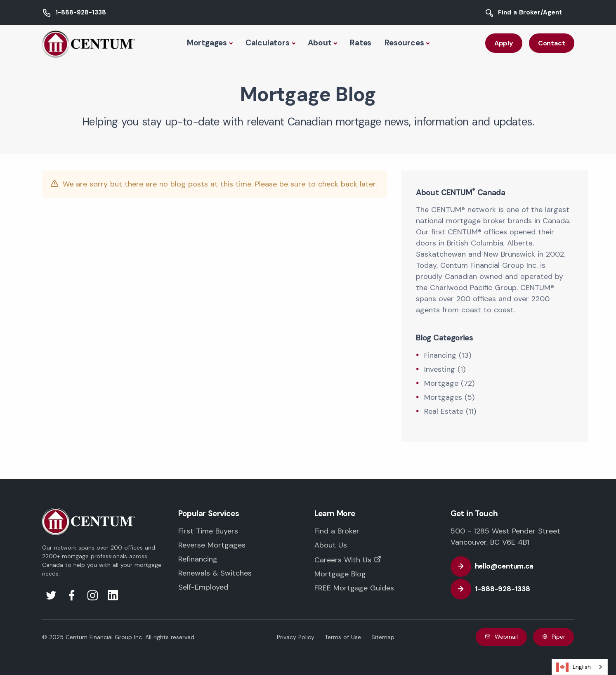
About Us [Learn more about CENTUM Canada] (331, 545)
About (320, 43)
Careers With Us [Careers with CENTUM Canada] (343, 560)
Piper (554, 637)
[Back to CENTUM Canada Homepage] (89, 43)
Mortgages (207, 43)
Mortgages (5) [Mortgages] (449, 397)
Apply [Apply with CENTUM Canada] (504, 43)
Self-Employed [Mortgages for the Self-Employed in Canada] (203, 587)
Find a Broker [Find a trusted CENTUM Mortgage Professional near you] (337, 531)
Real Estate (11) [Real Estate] (450, 411)
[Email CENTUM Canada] (497, 566)
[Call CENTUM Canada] (495, 589)
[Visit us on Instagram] (92, 598)
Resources (404, 43)
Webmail (501, 637)
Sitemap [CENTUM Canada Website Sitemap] (383, 637)
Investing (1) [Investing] (445, 369)
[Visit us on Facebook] (72, 598)
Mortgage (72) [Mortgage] (449, 383)
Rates (361, 43)
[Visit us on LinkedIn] (113, 598)
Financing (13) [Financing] (448, 355)
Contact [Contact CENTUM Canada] (552, 43)
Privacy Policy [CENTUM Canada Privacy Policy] (296, 637)
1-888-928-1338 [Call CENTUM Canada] (81, 12)
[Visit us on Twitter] (51, 598)
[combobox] (580, 667)
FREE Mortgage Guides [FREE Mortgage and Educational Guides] (354, 588)
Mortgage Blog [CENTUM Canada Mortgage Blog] (340, 574)
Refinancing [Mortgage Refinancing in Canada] (198, 559)
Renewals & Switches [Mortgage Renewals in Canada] (215, 573)
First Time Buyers (208, 531)
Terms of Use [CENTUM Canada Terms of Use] (343, 637)
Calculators (268, 43)
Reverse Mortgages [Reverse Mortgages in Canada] (212, 545)
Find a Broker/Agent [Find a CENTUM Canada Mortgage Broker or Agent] (530, 12)
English (574, 667)
